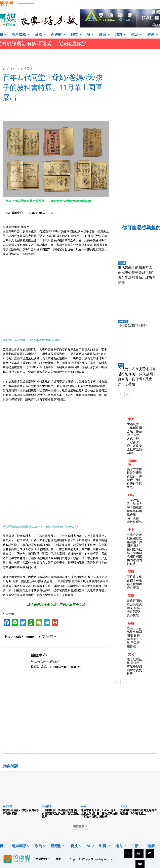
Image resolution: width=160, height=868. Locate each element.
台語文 (124, 806)
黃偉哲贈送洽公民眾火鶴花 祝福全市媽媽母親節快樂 (134, 608)
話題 (131, 572)
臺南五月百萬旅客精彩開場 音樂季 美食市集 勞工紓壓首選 (134, 637)
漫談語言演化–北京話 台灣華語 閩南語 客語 (21, 812)
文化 (13, 69)
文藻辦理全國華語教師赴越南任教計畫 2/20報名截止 (138, 812)
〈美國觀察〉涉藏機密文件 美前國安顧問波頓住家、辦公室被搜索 (60, 813)
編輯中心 (17, 213)
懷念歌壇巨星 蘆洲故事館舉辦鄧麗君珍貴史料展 (134, 666)
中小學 (122, 263)
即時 (131, 495)
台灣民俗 (27, 69)
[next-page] (127, 394)
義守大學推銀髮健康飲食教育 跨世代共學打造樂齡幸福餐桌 (134, 478)
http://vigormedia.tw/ (45, 662)
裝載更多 (80, 826)
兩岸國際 (8, 806)
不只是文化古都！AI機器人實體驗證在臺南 (134, 582)
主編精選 (123, 321)
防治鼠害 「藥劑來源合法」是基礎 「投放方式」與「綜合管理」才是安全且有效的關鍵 (134, 439)
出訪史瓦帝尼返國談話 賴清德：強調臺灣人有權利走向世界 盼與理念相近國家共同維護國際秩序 (136, 549)
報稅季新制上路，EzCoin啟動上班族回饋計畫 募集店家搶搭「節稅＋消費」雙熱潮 (99, 813)
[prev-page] (121, 394)
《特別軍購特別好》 (133, 326)
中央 (121, 365)
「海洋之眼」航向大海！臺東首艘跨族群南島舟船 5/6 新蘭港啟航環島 (134, 511)
